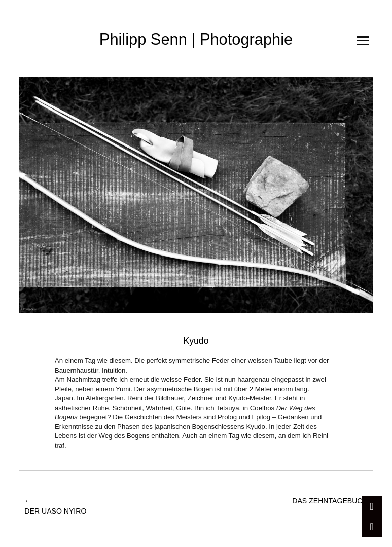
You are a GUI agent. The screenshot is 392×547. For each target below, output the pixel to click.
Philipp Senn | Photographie (196, 39)
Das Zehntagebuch (330, 506)
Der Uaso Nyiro (55, 506)
